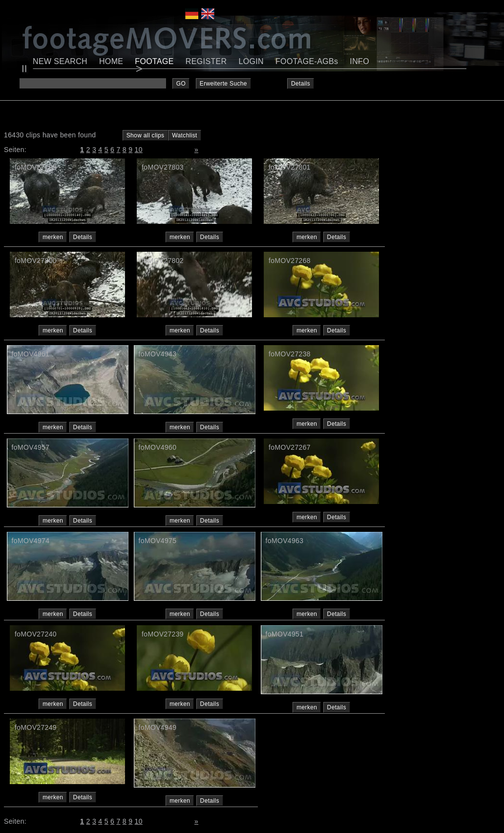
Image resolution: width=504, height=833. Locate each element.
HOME (111, 61)
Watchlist (184, 135)
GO (181, 84)
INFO (359, 61)
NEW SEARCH (60, 61)
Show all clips (146, 135)
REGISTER (206, 61)
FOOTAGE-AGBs (307, 61)
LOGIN (251, 61)
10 (139, 150)
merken (53, 237)
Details (301, 84)
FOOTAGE (154, 61)
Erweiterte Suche (223, 84)
